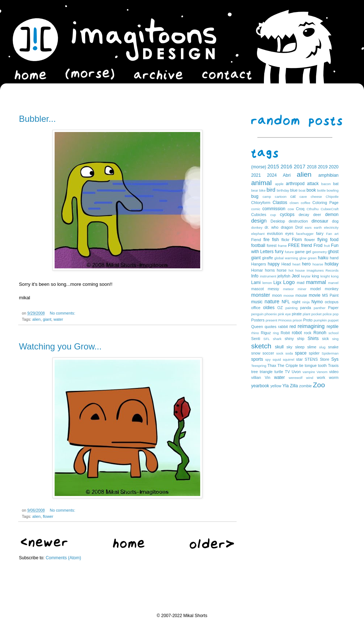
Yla (286, 386)
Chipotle (332, 197)
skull (279, 347)
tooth (323, 365)
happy (274, 264)
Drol (299, 227)
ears (308, 227)
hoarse (318, 264)
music (257, 302)
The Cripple (288, 365)
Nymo (317, 302)
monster (261, 295)
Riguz (266, 333)
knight (325, 276)
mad (300, 283)
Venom (322, 372)
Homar (257, 270)
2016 (286, 167)
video (334, 372)
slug (323, 347)
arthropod (295, 184)
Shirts (313, 339)
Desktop (278, 221)
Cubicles (259, 215)
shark (277, 339)
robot (297, 333)
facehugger (305, 234)
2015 (273, 167)
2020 (334, 167)
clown (294, 203)
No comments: (63, 313)
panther (320, 308)
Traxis (333, 365)
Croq (300, 209)
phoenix (271, 314)
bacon (326, 184)
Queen (257, 327)
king (316, 276)
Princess (285, 320)
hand (334, 258)
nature (272, 301)
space (301, 353)
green (312, 258)
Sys (335, 359)
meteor (288, 289)
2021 (256, 175)
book (311, 190)
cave (303, 197)
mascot (258, 289)
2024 (272, 175)
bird (271, 190)
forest (272, 245)
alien (37, 319)
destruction (298, 221)
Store (325, 359)
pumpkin (320, 320)
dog (335, 221)
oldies (269, 308)
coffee (305, 203)
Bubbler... (37, 119)
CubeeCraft (330, 209)
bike (262, 190)
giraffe (268, 258)
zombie (306, 386)
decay (304, 215)
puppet (333, 320)
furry (279, 252)
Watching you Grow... (60, 346)
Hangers (259, 264)
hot (291, 270)
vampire (309, 372)
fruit (327, 246)
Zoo (319, 385)
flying (323, 240)
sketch (261, 346)
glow (303, 258)
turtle (279, 372)
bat (336, 184)
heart (296, 264)
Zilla (294, 386)
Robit (285, 333)
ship (301, 339)
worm (334, 377)
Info (255, 276)
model (315, 289)
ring (276, 333)
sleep (300, 347)
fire (267, 240)
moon (277, 295)
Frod (318, 245)
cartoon (281, 197)
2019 (323, 167)
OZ (280, 308)
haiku (323, 258)
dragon (287, 227)
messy (274, 289)
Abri (287, 175)
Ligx (277, 283)
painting (292, 308)
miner (302, 289)
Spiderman (330, 353)
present (272, 320)
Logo (289, 282)
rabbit (283, 327)
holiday (332, 264)
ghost (333, 252)
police (327, 314)
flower (48, 516)
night (296, 302)
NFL (286, 302)
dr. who (272, 227)
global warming (286, 258)
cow (291, 209)
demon (332, 215)
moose (289, 295)
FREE (294, 245)
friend (306, 245)
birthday (283, 190)
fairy (320, 233)
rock (308, 333)
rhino (255, 333)
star (300, 359)
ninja (306, 302)
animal (262, 183)
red (292, 327)
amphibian (329, 175)
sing (335, 339)
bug (255, 196)
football (258, 245)
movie (314, 295)
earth (318, 227)
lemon (267, 283)
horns (270, 270)
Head (286, 264)
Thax (272, 365)
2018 (312, 167)
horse (282, 270)
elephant (258, 234)
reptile (333, 327)
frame (282, 246)
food (334, 240)
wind (310, 378)
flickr (285, 240)
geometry (320, 252)
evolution (275, 233)
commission (274, 209)
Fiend (256, 240)
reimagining (311, 326)
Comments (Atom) (63, 558)
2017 (300, 167)
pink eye (284, 314)
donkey (257, 227)
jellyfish (284, 276)
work (321, 377)
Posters (258, 320)
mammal (316, 282)
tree (255, 372)
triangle (266, 372)
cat (293, 196)
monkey (332, 289)
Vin (267, 377)
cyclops (287, 215)
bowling (333, 190)
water (58, 319)
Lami (256, 283)
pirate (297, 314)
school (333, 333)
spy (268, 359)
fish (275, 240)
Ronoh (320, 333)
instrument (268, 276)
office (256, 308)
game (300, 252)
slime (312, 347)
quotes (270, 327)
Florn (297, 240)
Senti (256, 339)
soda (289, 353)
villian (256, 377)
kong (335, 276)
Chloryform (261, 203)
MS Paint (330, 295)
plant (307, 314)
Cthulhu (312, 209)
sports (257, 359)
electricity (331, 227)
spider (314, 353)
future (290, 252)
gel (308, 252)
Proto (308, 320)
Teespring (259, 366)
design (259, 221)
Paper (333, 308)
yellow (276, 386)
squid (277, 359)
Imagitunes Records (323, 270)
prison (297, 320)
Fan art (332, 234)
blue (294, 190)
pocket (316, 314)
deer (317, 215)
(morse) (259, 167)
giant (47, 319)
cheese (316, 197)
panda (306, 308)
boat (302, 190)
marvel (333, 283)
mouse (301, 295)
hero (306, 264)
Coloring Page (325, 203)
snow (256, 353)
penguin (257, 314)
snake (333, 347)
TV (288, 372)
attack (313, 184)
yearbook (260, 386)
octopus (332, 302)
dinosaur (320, 221)
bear (255, 190)
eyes (290, 233)
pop (336, 314)
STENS (311, 359)
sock (280, 353)
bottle (321, 190)
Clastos (280, 203)
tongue (311, 365)
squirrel (288, 359)
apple (279, 184)
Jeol (296, 276)
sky (289, 347)
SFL (267, 339)
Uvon (296, 372)
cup (273, 215)
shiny (289, 339)
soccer (268, 353)
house (300, 270)
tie (301, 365)
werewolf (296, 378)
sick (326, 339)
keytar (306, 276)
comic (256, 209)
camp (267, 197)
